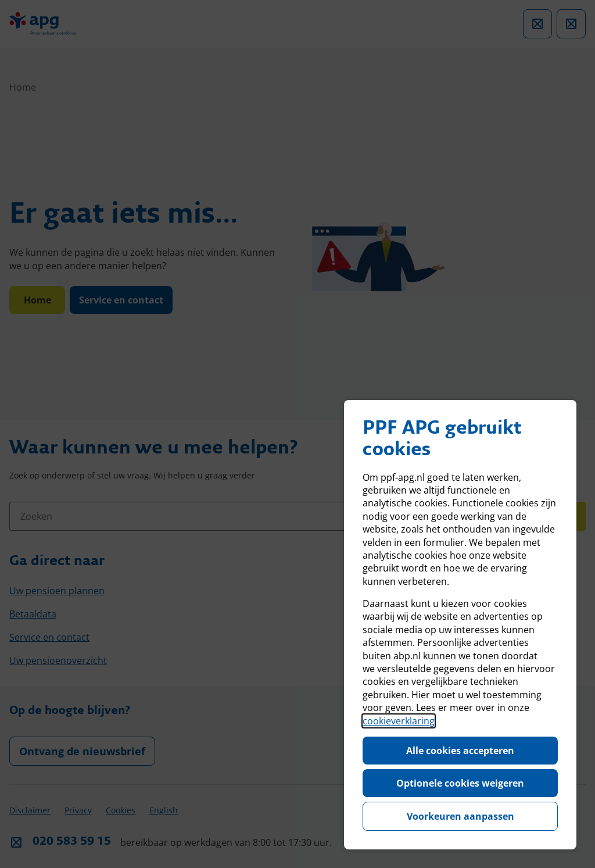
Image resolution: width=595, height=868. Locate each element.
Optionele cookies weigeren (460, 783)
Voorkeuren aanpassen (460, 816)
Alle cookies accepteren (460, 751)
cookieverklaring (399, 721)
